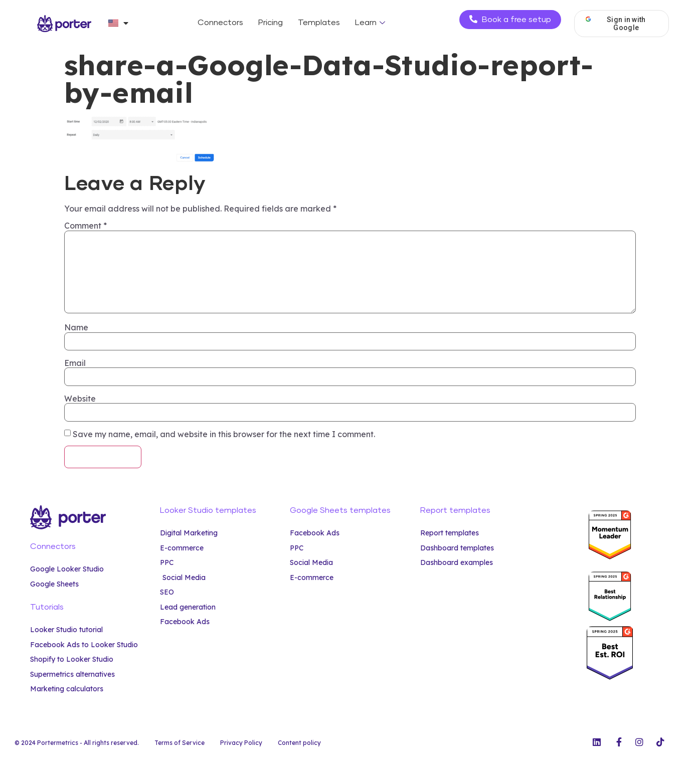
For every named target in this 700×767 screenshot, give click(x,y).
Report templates (455, 510)
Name (76, 327)
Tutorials (47, 607)
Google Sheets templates (340, 510)
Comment (85, 226)
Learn (371, 23)
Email (75, 363)
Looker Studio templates (208, 510)
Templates (319, 23)
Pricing (271, 23)
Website (80, 399)
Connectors (220, 23)
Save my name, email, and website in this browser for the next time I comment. (224, 434)
